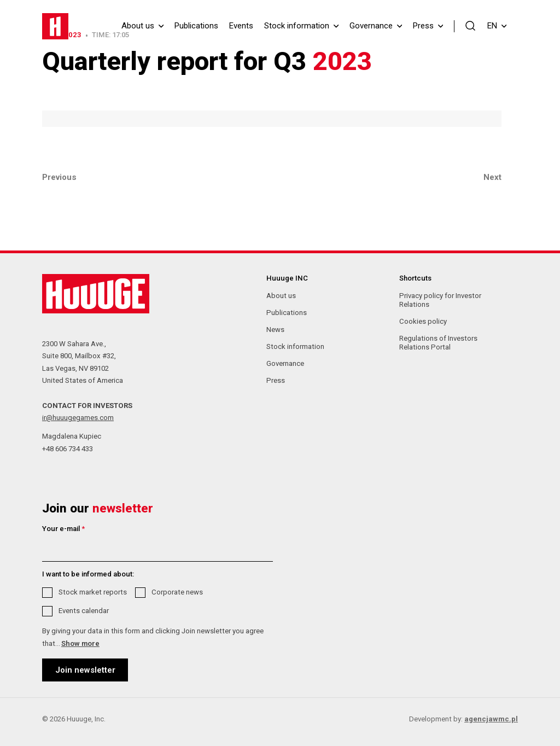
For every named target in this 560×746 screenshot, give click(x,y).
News (275, 330)
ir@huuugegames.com (78, 418)
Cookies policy (423, 321)
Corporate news (177, 592)
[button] (471, 25)
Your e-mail (63, 529)
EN (497, 26)
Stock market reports (93, 592)
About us (138, 26)
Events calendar (84, 611)
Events (241, 26)
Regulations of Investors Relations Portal (438, 343)
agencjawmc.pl (491, 719)
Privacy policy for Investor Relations (440, 300)
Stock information (297, 26)
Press (423, 26)
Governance (371, 26)
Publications (196, 26)
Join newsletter (85, 670)
